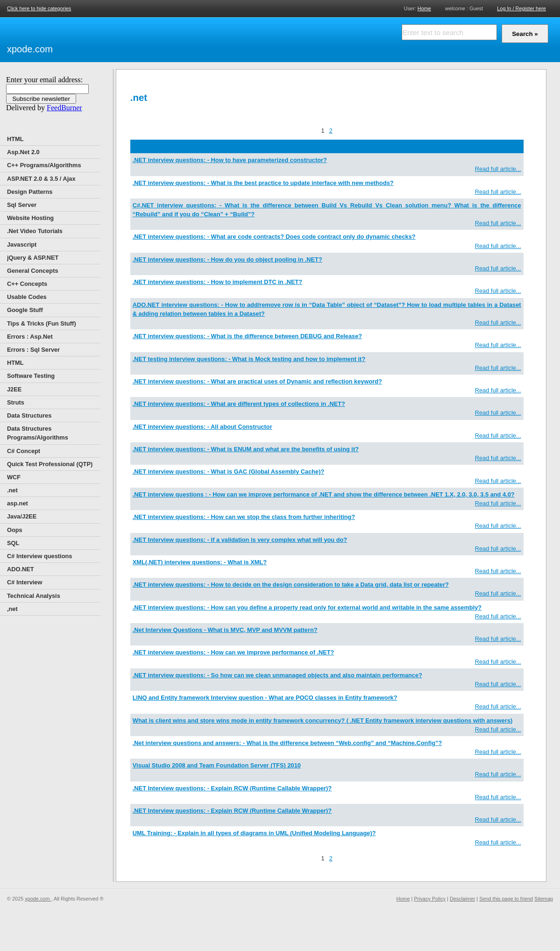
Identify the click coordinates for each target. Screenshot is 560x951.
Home (424, 8)
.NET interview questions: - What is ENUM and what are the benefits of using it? (246, 449)
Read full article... (498, 169)
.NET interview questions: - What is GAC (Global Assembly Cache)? (229, 472)
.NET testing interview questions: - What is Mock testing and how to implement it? (249, 359)
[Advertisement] (163, 38)
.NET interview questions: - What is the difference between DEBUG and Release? (247, 336)
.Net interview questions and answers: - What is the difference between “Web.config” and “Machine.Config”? (287, 743)
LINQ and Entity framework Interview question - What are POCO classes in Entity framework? (265, 698)
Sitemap (544, 899)
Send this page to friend (506, 899)
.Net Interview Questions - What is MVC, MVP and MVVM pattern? (225, 630)
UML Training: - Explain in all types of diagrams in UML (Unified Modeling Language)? (254, 833)
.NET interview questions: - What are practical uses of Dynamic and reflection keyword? (257, 381)
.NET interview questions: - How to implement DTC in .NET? (217, 282)
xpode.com (30, 49)
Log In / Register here (521, 8)
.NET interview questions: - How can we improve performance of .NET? (234, 652)
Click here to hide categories (39, 8)
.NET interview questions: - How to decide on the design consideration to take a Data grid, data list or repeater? (291, 585)
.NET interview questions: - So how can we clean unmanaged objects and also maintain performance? (277, 675)
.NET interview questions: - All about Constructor (202, 427)
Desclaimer (462, 899)
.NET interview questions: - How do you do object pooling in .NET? (227, 259)
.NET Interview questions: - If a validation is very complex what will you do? (240, 540)
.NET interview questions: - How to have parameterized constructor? (230, 160)
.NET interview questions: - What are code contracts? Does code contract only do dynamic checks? (274, 237)
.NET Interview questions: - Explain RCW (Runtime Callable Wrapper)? (232, 788)
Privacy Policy (430, 899)
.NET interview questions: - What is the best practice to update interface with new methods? (263, 183)
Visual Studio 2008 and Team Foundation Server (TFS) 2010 (217, 765)
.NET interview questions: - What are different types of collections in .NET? (239, 404)
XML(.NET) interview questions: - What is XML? (200, 562)
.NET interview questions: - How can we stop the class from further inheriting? (244, 517)
